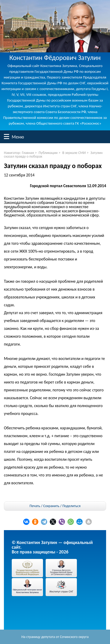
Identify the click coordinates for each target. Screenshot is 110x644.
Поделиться (71, 506)
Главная (28, 153)
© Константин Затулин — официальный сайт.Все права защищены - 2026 (52, 547)
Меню (7, 137)
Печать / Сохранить (44, 506)
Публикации (48, 153)
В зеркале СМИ (74, 153)
